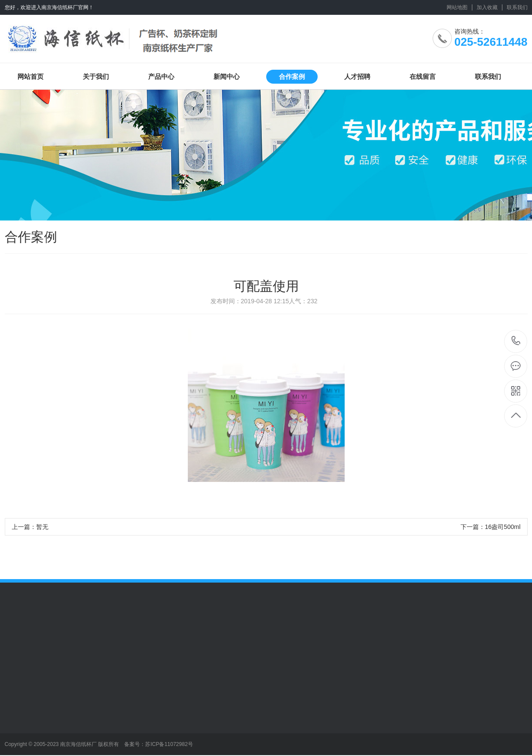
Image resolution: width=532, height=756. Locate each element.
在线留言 (423, 76)
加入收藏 (487, 7)
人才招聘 (357, 76)
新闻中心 (227, 76)
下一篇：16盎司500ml (491, 527)
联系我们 (517, 7)
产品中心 (161, 76)
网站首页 (30, 76)
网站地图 (457, 7)
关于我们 (96, 76)
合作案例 (292, 76)
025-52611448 (516, 341)
